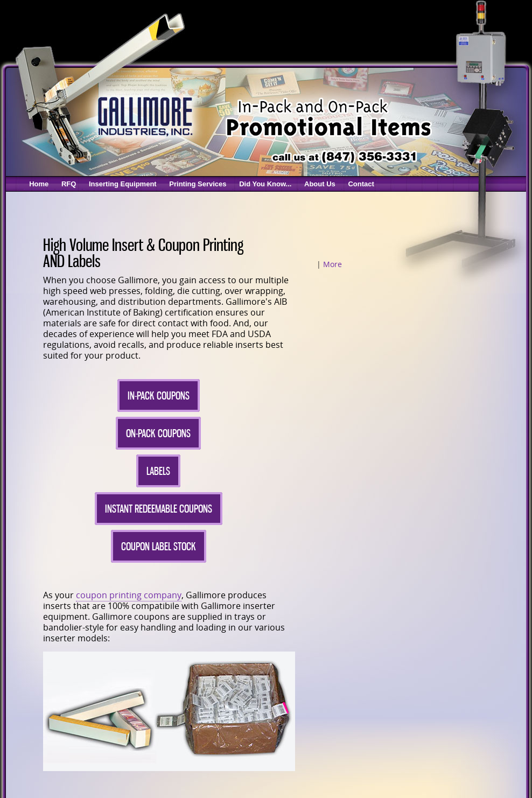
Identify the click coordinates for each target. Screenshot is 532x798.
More (332, 264)
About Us (320, 184)
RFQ (69, 184)
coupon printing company (129, 595)
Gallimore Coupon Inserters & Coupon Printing (144, 115)
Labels (158, 471)
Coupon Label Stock (159, 546)
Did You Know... (265, 184)
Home (39, 184)
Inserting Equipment (123, 184)
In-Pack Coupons (159, 395)
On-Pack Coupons (158, 433)
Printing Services (198, 184)
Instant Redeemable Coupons (159, 509)
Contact (361, 184)
